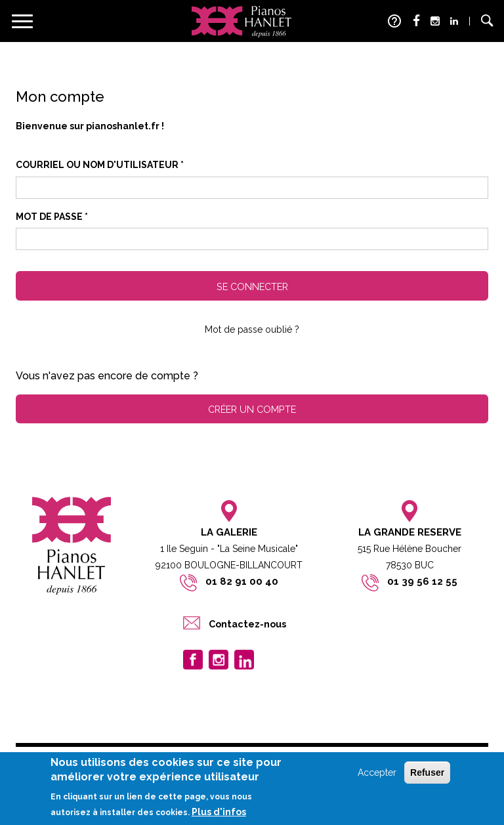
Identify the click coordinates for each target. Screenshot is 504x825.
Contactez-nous (247, 624)
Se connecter (252, 286)
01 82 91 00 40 (242, 582)
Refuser (427, 772)
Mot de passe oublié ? (252, 329)
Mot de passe (52, 217)
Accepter (377, 772)
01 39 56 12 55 (422, 582)
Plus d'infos (219, 812)
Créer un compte (252, 409)
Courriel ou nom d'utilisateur (100, 165)
